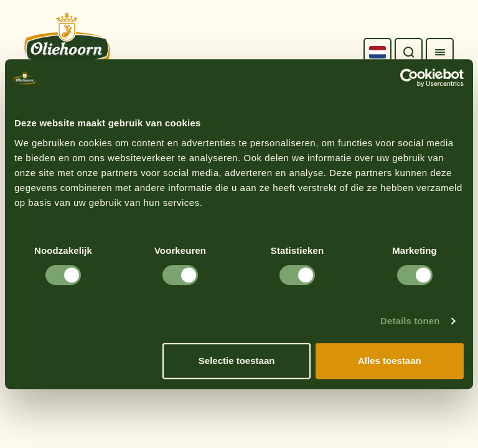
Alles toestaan (390, 361)
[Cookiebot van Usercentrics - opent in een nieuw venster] (409, 78)
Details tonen (410, 321)
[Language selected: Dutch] (377, 52)
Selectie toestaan (237, 361)
